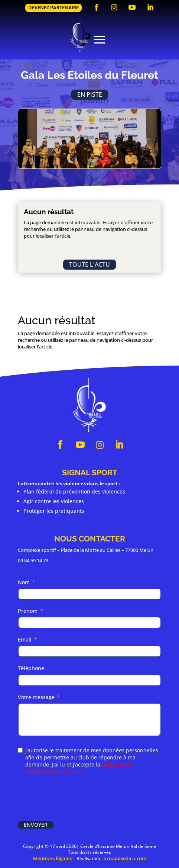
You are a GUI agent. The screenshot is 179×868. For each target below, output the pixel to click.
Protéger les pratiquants (54, 511)
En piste (90, 94)
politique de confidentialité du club (79, 768)
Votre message (36, 697)
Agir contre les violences (54, 501)
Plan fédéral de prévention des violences (74, 491)
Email (25, 639)
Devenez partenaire (53, 7)
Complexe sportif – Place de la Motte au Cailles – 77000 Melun (86, 550)
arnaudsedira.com (125, 858)
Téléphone (31, 668)
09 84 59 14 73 (33, 560)
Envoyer (36, 825)
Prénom (28, 611)
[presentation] (74, 799)
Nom (24, 582)
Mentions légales (52, 858)
